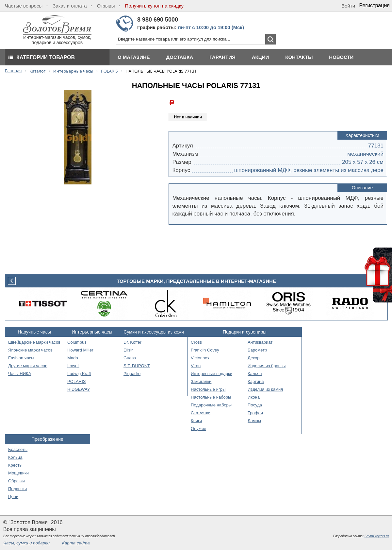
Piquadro (132, 374)
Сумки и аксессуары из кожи (154, 332)
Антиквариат (260, 342)
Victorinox (200, 358)
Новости (341, 57)
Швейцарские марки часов (34, 342)
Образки (16, 481)
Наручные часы (34, 332)
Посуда (255, 405)
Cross (196, 342)
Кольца (15, 457)
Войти (348, 6)
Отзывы (106, 6)
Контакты (299, 57)
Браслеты (18, 449)
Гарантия (222, 57)
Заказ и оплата (70, 6)
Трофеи (255, 413)
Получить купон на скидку (154, 6)
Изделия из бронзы (267, 366)
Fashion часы (21, 358)
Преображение (47, 439)
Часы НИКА (20, 374)
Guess (130, 358)
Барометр (257, 350)
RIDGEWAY (79, 389)
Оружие (198, 429)
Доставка (180, 57)
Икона (254, 397)
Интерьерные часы (92, 332)
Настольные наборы (211, 397)
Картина (256, 381)
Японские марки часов (30, 350)
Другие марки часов (28, 366)
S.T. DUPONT (137, 366)
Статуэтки (201, 413)
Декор (253, 358)
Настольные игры (208, 389)
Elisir (128, 350)
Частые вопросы (24, 6)
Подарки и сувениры (245, 332)
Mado (73, 358)
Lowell (73, 366)
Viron (196, 366)
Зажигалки (201, 381)
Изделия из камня (265, 389)
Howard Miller (80, 350)
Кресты (15, 465)
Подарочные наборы (211, 405)
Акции (261, 57)
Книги (196, 421)
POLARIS (76, 381)
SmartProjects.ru (377, 536)
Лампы (254, 421)
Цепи (13, 497)
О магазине (134, 57)
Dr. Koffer (132, 342)
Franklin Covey (205, 350)
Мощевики (18, 473)
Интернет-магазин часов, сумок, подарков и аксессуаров (57, 38)
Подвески (17, 489)
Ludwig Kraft (79, 374)
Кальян (255, 374)
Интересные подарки (212, 374)
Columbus (77, 342)
